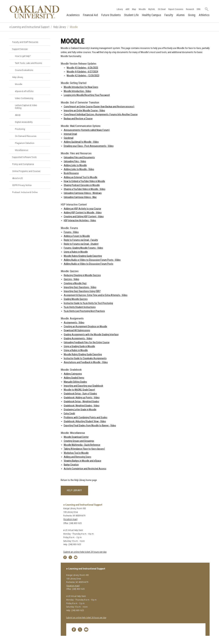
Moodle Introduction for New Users (81, 87)
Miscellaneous (22, 150)
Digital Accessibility (24, 122)
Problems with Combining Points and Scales (86, 417)
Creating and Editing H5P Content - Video (84, 217)
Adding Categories (73, 374)
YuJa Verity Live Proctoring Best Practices (84, 311)
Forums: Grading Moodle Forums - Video (83, 248)
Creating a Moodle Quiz (75, 283)
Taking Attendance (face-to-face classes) (84, 449)
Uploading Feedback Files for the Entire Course (87, 342)
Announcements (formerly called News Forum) (87, 130)
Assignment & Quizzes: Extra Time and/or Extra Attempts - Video (96, 295)
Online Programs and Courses (26, 171)
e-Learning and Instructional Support (29, 27)
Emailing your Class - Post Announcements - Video (89, 146)
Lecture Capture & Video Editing (26, 107)
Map (134, 9)
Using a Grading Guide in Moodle (79, 346)
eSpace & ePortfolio (24, 91)
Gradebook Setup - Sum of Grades (80, 394)
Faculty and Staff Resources (25, 42)
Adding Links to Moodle (75, 165)
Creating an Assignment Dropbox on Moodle (85, 327)
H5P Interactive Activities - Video (80, 221)
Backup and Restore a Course (78, 119)
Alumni (181, 15)
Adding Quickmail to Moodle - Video (81, 142)
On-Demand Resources (26, 136)
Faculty (169, 15)
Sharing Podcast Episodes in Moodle (82, 185)
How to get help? (23, 56)
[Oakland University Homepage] (34, 12)
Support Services (20, 49)
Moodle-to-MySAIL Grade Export (79, 390)
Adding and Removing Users (78, 457)
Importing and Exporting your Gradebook (83, 386)
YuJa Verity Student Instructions (80, 307)
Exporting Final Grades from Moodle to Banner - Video (90, 426)
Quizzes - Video (72, 279)
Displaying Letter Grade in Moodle (80, 410)
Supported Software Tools (24, 157)
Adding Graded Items (74, 378)
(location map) (70, 519)
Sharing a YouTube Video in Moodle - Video (85, 189)
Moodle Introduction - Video (78, 91)
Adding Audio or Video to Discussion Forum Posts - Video (92, 260)
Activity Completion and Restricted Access (85, 469)
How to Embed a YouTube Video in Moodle (84, 181)
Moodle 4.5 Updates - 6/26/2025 (82, 68)
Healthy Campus (152, 15)
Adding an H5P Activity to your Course (82, 209)
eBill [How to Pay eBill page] (127, 9)
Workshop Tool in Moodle (76, 453)
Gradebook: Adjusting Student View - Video (85, 421)
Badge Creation (71, 465)
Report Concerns (176, 9)
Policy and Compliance (23, 164)
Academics (73, 15)
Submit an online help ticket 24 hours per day (85, 552)
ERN (198, 9)
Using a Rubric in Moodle (76, 252)
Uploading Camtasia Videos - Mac (80, 197)
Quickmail (69, 138)
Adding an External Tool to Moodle (81, 177)
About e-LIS (17, 178)
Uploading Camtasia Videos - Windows (83, 193)
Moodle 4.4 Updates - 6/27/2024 (82, 72)
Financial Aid (90, 15)
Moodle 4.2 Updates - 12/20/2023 (83, 76)
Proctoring (20, 129)
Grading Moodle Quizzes (76, 299)
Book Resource (71, 173)
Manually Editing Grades (75, 382)
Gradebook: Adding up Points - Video (82, 398)
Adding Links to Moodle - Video (79, 169)
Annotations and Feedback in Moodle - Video (86, 362)
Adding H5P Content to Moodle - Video (83, 213)
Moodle (142, 9)
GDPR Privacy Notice (22, 185)
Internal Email (70, 134)
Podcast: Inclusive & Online (25, 192)
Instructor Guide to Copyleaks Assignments (85, 358)
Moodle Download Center (76, 437)
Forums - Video (71, 232)
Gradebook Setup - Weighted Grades (81, 402)
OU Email (162, 9)
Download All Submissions (77, 331)
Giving (192, 15)
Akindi (18, 115)
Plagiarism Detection (25, 143)
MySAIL (152, 9)
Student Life (131, 15)
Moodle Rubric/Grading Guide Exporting (83, 256)
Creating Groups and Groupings (79, 441)
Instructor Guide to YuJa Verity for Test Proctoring (88, 303)
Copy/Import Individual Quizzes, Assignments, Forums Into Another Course (101, 114)
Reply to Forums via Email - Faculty (81, 240)
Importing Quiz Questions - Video (80, 287)
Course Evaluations (24, 70)
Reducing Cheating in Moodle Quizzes (82, 275)
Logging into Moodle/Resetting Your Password (87, 95)
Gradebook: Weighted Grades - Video (82, 406)
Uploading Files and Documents (79, 157)
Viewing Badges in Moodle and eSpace (83, 461)
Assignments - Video (74, 323)
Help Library (60, 27)
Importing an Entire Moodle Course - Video (84, 111)
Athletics (204, 15)
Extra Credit (69, 414)
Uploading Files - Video (75, 161)
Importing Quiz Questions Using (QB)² (82, 291)
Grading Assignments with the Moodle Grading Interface (91, 335)
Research (190, 9)
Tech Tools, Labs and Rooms (28, 63)
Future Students (111, 15)
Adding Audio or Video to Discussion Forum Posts (89, 264)
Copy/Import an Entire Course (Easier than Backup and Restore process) (99, 107)
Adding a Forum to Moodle (77, 236)
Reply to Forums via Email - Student (81, 244)
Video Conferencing (24, 98)
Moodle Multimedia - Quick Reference (82, 445)
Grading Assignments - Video (78, 339)
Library (120, 9)
